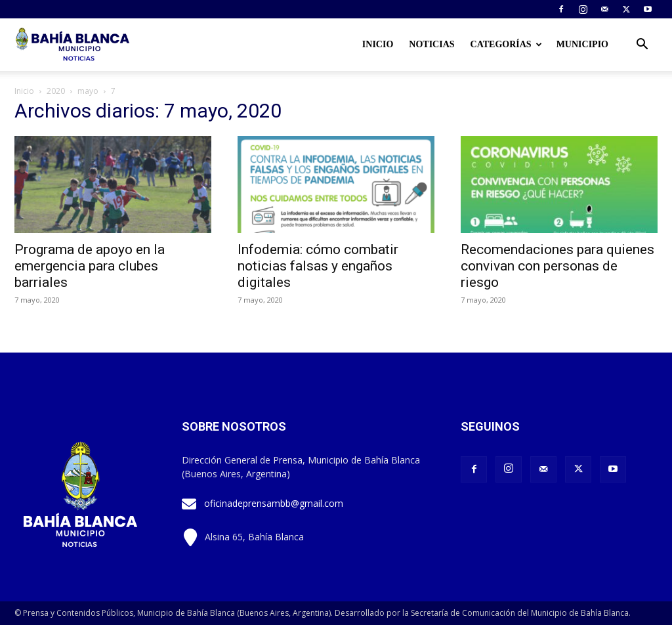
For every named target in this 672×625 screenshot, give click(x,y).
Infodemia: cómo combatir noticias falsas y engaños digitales (318, 266)
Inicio (378, 44)
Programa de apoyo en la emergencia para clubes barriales (90, 266)
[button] (642, 46)
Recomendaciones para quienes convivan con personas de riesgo (557, 266)
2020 (56, 91)
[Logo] (73, 45)
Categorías (506, 44)
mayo (88, 91)
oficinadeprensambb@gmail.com (274, 503)
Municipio (582, 44)
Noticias (431, 44)
